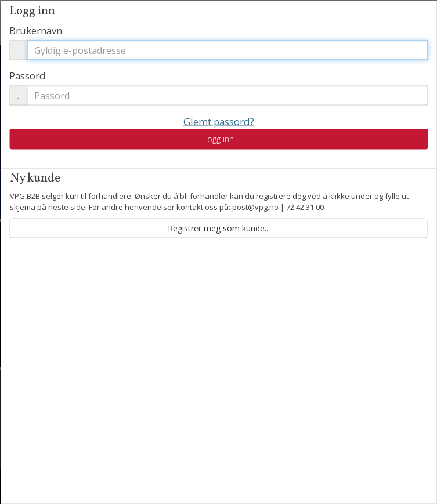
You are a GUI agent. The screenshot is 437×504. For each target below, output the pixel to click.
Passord (28, 75)
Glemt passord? (219, 122)
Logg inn (219, 139)
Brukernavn (36, 30)
